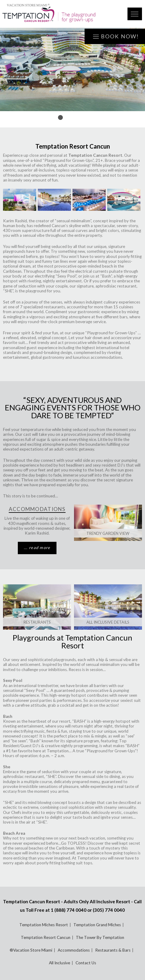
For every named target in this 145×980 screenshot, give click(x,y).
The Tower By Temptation (100, 937)
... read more (37, 548)
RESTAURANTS (37, 622)
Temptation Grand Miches (97, 925)
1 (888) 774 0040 (69, 910)
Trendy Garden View (108, 533)
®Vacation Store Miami (31, 950)
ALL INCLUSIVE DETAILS (108, 622)
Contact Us (86, 963)
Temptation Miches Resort (44, 925)
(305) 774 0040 (109, 910)
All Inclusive (60, 963)
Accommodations (74, 950)
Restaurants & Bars (113, 950)
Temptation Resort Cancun (46, 937)
